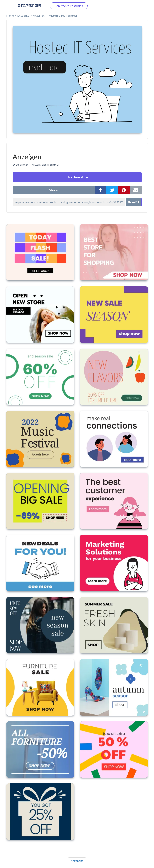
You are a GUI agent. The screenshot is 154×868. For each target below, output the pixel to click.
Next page (77, 861)
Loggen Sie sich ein (30, 6)
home (10, 16)
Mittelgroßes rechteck (46, 164)
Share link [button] (134, 202)
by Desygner (20, 164)
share (54, 190)
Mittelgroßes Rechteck (63, 16)
